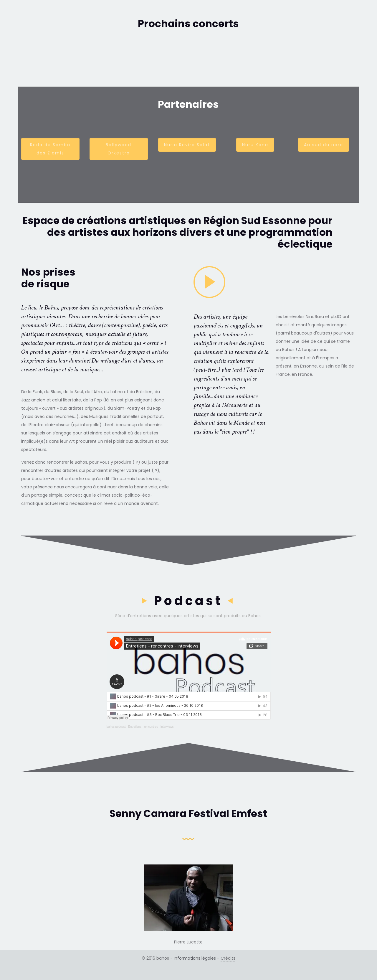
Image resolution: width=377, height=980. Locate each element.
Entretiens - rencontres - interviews (151, 727)
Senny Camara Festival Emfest (188, 813)
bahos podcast (116, 727)
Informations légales (195, 958)
